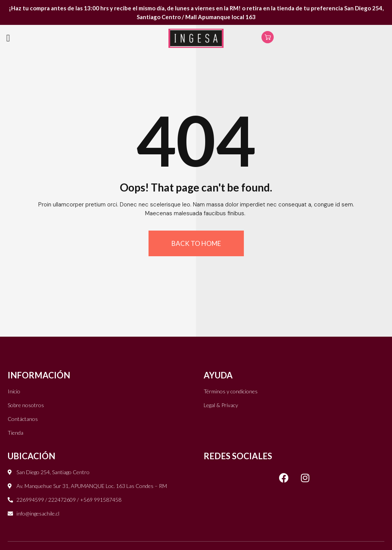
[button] (8, 38)
